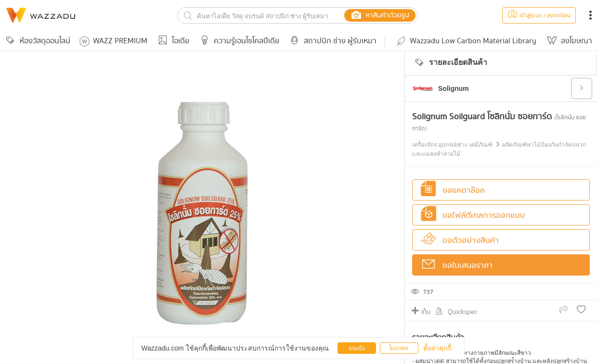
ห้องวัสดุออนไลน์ (37, 41)
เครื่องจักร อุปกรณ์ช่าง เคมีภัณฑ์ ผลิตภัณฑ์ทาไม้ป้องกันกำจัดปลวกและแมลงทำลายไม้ (499, 149)
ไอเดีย (172, 41)
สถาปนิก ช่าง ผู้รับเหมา (332, 41)
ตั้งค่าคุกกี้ (437, 348)
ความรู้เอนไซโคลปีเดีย (238, 41)
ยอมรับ (357, 348)
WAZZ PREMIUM (113, 41)
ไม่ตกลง (399, 348)
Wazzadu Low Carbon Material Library (466, 41)
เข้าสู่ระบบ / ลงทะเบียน (539, 16)
